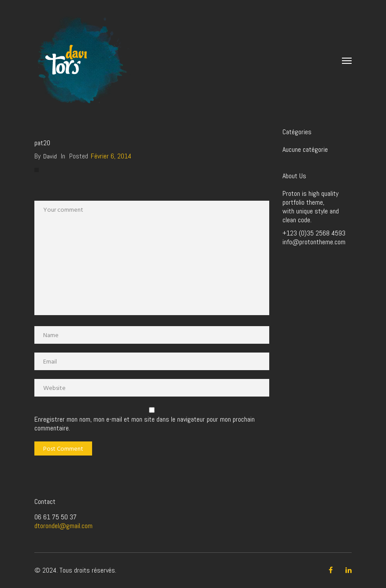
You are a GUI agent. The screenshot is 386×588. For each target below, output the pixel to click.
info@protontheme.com (314, 242)
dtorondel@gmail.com (63, 526)
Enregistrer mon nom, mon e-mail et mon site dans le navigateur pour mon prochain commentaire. (145, 424)
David (50, 156)
